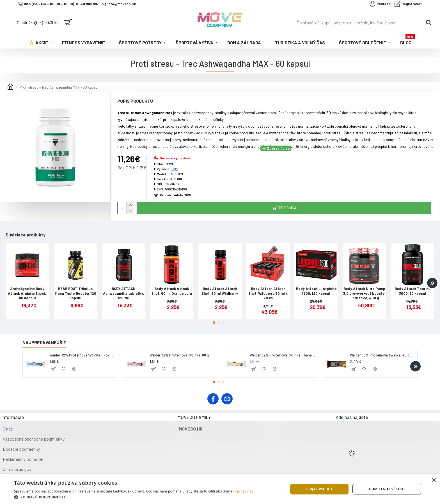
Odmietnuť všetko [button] (387, 489)
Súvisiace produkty (26, 235)
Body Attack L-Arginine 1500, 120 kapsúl (316, 291)
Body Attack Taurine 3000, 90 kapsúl (412, 291)
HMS (175, 169)
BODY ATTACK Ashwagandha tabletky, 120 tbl (123, 293)
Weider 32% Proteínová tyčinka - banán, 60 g (282, 355)
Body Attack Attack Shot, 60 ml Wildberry (220, 291)
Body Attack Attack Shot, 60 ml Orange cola (172, 291)
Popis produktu (135, 101)
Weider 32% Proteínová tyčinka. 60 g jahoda (182, 355)
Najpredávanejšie (44, 342)
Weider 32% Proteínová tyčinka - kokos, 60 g (82, 355)
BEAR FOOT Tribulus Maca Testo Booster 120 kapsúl (75, 293)
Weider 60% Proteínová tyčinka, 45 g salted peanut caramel (383, 355)
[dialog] (220, 489)
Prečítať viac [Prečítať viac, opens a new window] (243, 491)
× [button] (434, 480)
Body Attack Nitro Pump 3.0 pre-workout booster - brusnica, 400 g (364, 293)
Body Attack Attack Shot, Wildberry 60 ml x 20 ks (268, 293)
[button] (432, 283)
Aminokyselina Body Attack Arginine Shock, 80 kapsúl (27, 293)
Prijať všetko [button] (319, 489)
